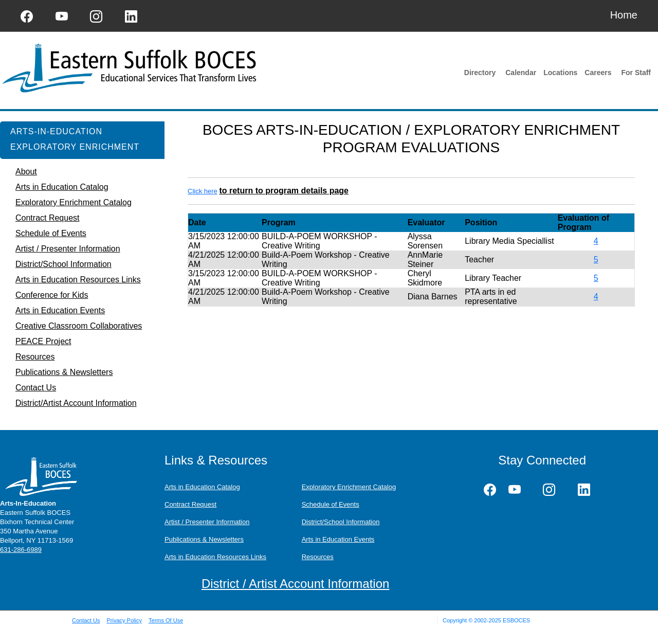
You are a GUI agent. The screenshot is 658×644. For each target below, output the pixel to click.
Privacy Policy (124, 620)
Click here (203, 191)
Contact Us (86, 620)
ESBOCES (516, 620)
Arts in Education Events (338, 539)
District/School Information (341, 522)
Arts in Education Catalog (202, 487)
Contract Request (190, 504)
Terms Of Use (166, 620)
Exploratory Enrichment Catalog (349, 487)
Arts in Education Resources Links (215, 557)
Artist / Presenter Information (207, 522)
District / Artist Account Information (295, 584)
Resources (318, 557)
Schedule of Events (331, 504)
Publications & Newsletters (204, 539)
